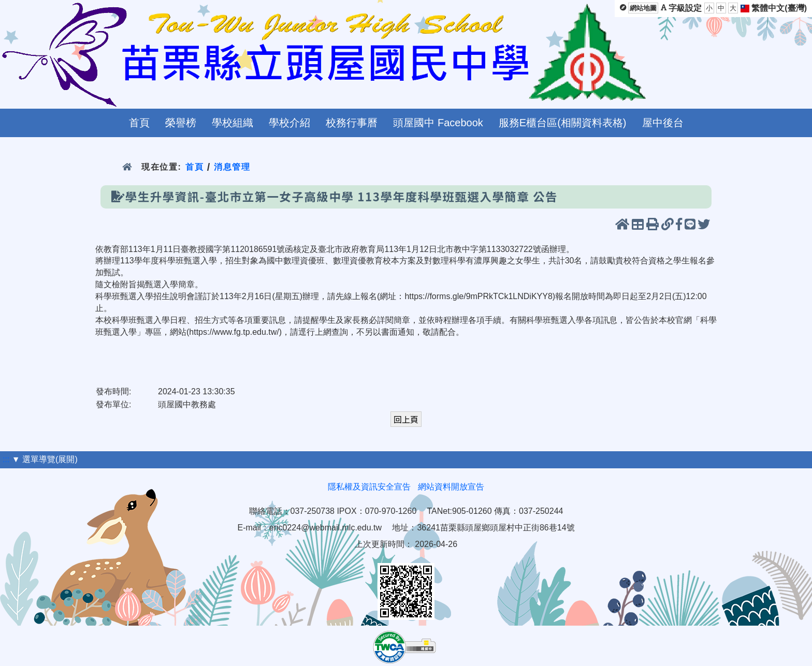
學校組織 (233, 123)
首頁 (139, 123)
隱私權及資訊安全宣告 (369, 487)
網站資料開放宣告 (451, 487)
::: (6, 459)
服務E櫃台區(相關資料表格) (563, 123)
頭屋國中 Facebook (438, 123)
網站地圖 (643, 8)
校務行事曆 (352, 123)
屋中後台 (663, 123)
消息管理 (232, 167)
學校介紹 (289, 123)
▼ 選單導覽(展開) (45, 459)
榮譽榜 (181, 123)
